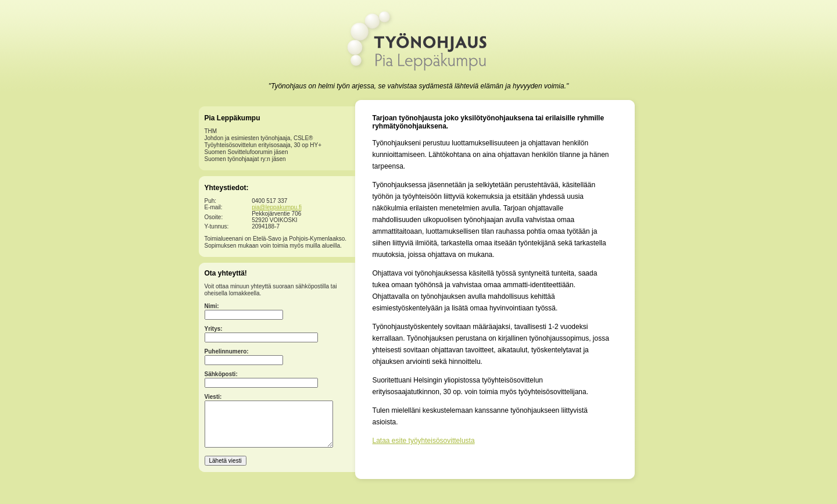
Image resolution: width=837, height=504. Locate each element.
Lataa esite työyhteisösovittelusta (424, 441)
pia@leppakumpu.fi (277, 207)
